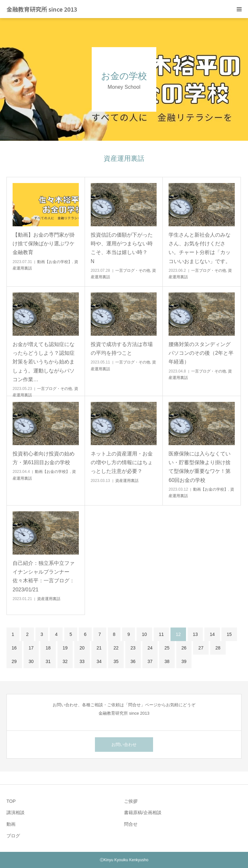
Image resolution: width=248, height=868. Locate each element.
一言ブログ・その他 (133, 271)
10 (144, 634)
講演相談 (15, 812)
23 (133, 648)
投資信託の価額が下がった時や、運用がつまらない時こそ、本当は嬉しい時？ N (124, 248)
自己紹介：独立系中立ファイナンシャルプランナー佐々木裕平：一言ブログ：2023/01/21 (44, 576)
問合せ (131, 824)
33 (82, 661)
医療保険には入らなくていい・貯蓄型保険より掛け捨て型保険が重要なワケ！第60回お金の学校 (200, 467)
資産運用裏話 (127, 481)
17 (31, 648)
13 (195, 634)
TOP (11, 801)
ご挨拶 (131, 801)
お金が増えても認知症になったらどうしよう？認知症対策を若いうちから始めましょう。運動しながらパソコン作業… (44, 362)
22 (116, 648)
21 (99, 648)
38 (167, 661)
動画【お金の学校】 (55, 262)
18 (48, 648)
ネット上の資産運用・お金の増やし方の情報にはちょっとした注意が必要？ (122, 462)
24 (150, 648)
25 (167, 648)
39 (184, 661)
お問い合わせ (124, 745)
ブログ (13, 836)
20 (82, 648)
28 (218, 648)
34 (99, 661)
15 (229, 634)
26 (184, 648)
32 (65, 661)
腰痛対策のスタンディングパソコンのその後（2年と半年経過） (201, 353)
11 (161, 634)
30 (31, 661)
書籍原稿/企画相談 (143, 812)
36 (133, 661)
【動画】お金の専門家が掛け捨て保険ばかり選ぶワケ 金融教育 (46, 244)
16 (14, 648)
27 (201, 648)
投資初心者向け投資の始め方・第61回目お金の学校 (44, 458)
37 (150, 661)
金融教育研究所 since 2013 (42, 9)
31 (48, 661)
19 (65, 648)
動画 (11, 824)
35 (116, 661)
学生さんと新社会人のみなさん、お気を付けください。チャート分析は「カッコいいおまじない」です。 (200, 248)
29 (14, 661)
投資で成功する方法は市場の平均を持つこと (122, 349)
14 (212, 634)
